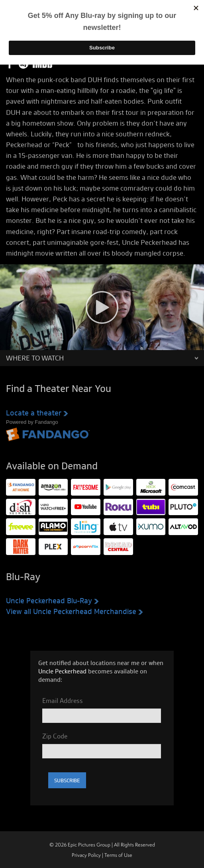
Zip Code (55, 736)
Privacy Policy (86, 855)
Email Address (63, 701)
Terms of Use (118, 855)
